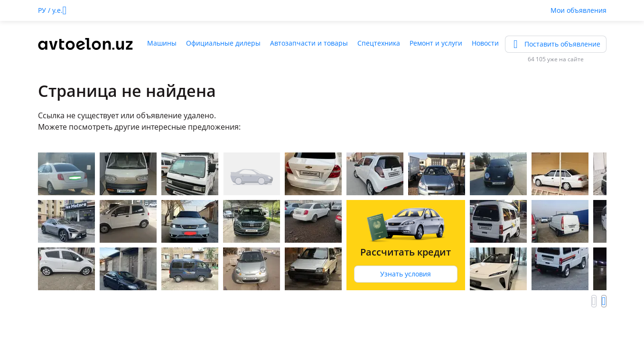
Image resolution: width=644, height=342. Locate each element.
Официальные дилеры (223, 43)
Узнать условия (406, 274)
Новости (485, 43)
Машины (162, 43)
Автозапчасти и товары (309, 43)
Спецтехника (379, 43)
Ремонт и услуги (436, 43)
